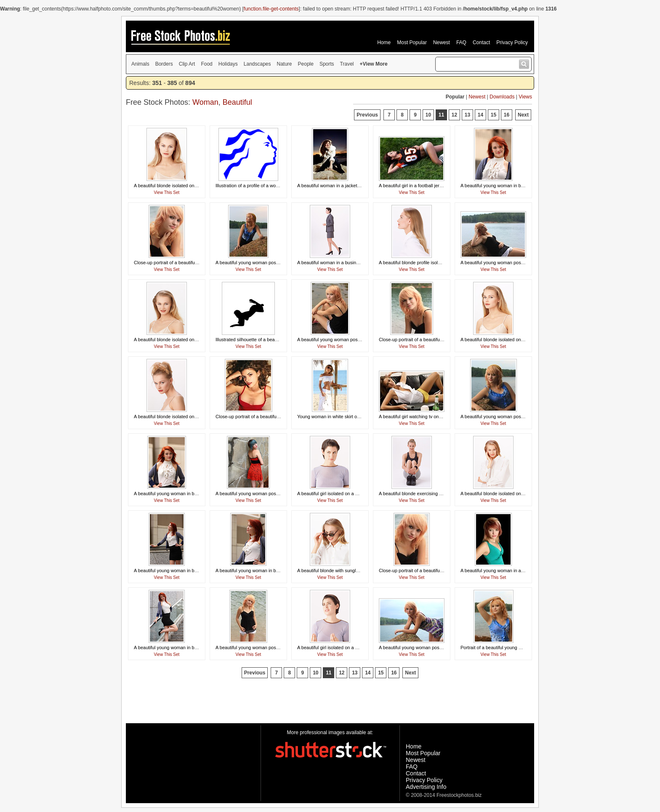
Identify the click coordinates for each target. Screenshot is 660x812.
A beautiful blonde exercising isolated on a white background (441, 494)
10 (428, 115)
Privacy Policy (512, 42)
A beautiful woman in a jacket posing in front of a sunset (354, 186)
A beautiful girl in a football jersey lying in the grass (431, 186)
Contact (481, 42)
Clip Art (187, 64)
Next (523, 115)
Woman (205, 102)
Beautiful (237, 102)
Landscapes (257, 64)
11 (441, 115)
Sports (327, 64)
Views (525, 97)
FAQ (461, 42)
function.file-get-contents (271, 9)
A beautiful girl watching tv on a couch (418, 417)
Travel (347, 64)
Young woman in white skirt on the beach (339, 417)
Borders (164, 64)
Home (384, 42)
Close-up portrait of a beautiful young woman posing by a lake (197, 263)
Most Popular (412, 42)
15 (494, 115)
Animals (140, 64)
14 (480, 115)
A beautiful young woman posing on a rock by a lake (514, 263)
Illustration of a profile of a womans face (256, 186)
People (306, 64)
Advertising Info (426, 787)
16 (507, 115)
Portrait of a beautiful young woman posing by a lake (514, 647)
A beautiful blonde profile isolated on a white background (437, 263)
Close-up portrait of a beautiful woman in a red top (267, 417)
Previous (367, 115)
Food (206, 64)
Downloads (502, 97)
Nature (285, 64)
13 (467, 115)
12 (454, 115)
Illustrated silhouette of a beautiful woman (258, 340)
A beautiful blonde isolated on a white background (185, 186)
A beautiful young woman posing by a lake (259, 263)
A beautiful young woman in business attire (504, 186)
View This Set (167, 192)
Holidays (228, 64)
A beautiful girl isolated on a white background (344, 494)
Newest (442, 42)
